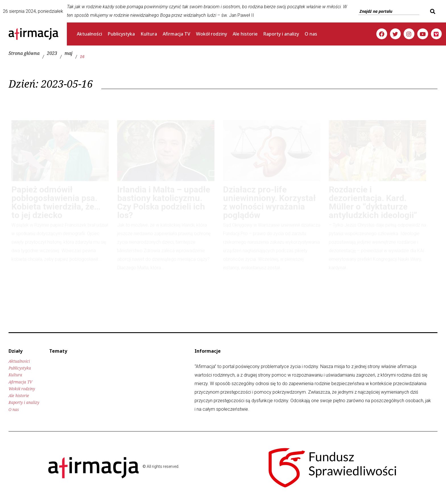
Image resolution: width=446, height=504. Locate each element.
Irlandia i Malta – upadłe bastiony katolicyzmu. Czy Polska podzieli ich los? (164, 197)
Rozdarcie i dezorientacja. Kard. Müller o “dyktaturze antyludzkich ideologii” (373, 197)
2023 (52, 53)
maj (69, 53)
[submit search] (432, 11)
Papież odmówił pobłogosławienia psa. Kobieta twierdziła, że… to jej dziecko (56, 197)
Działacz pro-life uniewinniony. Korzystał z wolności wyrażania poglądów (269, 197)
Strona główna (24, 53)
